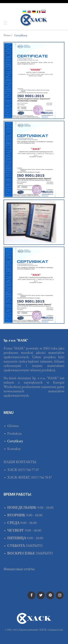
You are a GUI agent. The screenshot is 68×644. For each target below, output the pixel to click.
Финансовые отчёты (19, 569)
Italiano (39, 12)
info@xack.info (56, 630)
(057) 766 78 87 (42, 477)
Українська (24, 12)
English (29, 12)
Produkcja (14, 434)
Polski (44, 11)
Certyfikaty (15, 441)
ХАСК (34, 20)
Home (7, 35)
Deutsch (34, 12)
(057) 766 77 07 (28, 470)
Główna (13, 426)
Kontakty (14, 449)
